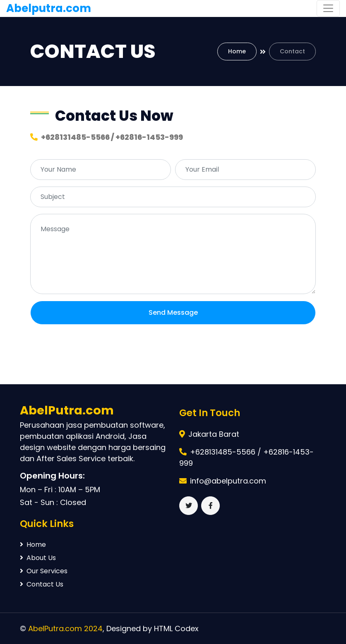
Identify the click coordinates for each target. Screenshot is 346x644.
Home (237, 51)
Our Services (44, 571)
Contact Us (42, 584)
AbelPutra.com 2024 (65, 628)
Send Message (173, 312)
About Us (38, 558)
